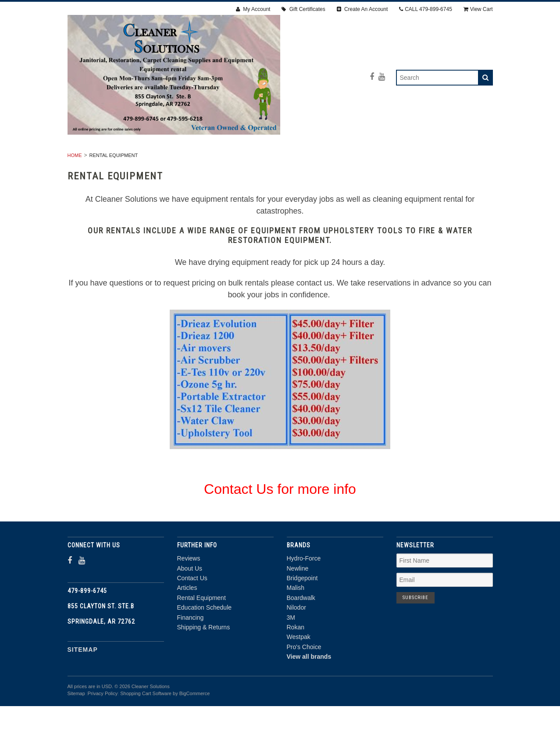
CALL (426, 9)
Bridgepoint (302, 611)
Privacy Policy (103, 727)
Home (75, 189)
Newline (298, 601)
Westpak (299, 670)
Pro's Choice (304, 680)
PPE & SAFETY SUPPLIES (217, 169)
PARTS (281, 169)
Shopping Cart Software (146, 727)
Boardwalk (301, 631)
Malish (296, 621)
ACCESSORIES (426, 159)
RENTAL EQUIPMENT (143, 159)
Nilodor (296, 641)
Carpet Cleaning (277, 159)
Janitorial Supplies (355, 159)
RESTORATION (211, 159)
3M (291, 650)
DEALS (371, 169)
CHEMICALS (326, 169)
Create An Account (362, 9)
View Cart (478, 9)
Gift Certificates (303, 9)
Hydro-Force (304, 592)
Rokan (296, 660)
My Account (253, 9)
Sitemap (83, 682)
